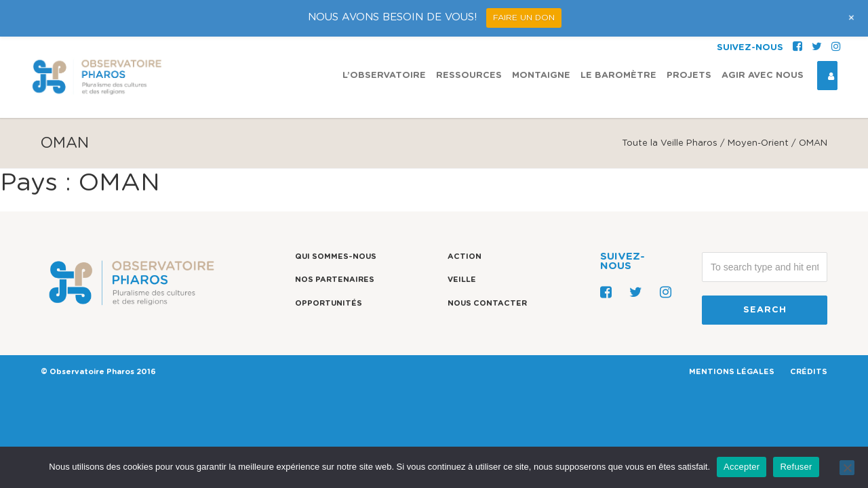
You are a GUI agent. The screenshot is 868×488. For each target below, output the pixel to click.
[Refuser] (847, 468)
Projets (689, 39)
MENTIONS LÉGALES (732, 372)
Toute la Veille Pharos (670, 143)
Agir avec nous (763, 39)
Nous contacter (487, 303)
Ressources (469, 39)
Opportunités (329, 303)
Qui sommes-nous (336, 257)
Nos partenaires (335, 280)
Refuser (796, 467)
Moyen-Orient (758, 143)
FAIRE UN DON (524, 18)
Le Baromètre (618, 39)
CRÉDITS (809, 372)
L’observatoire (384, 39)
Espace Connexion (826, 39)
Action (465, 257)
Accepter (742, 467)
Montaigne (541, 39)
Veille (462, 280)
